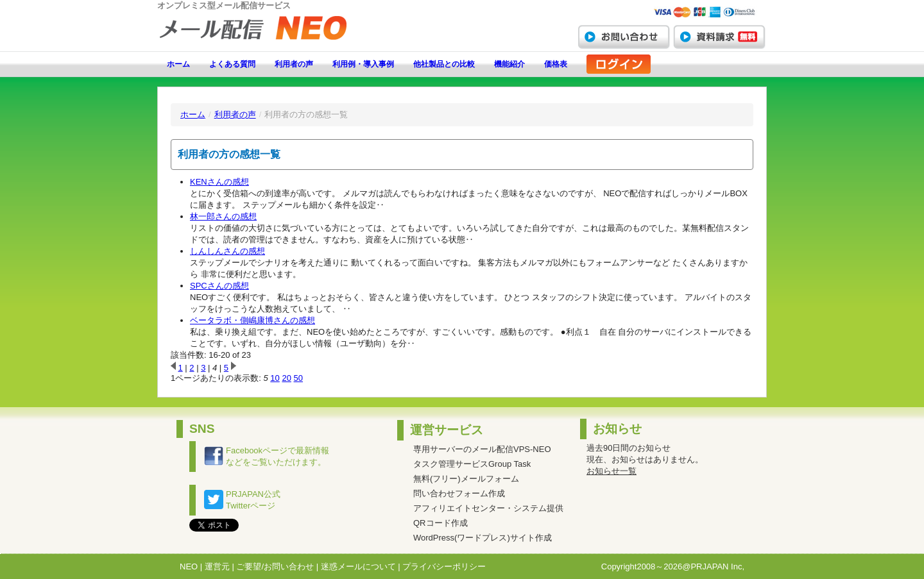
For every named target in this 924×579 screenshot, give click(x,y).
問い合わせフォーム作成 (459, 493)
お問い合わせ (624, 37)
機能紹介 (509, 64)
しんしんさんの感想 (227, 251)
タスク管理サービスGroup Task (472, 464)
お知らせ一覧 (612, 471)
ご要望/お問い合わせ (275, 566)
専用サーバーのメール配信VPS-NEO (482, 449)
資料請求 (719, 37)
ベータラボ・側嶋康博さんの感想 (252, 320)
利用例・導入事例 (363, 64)
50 (298, 378)
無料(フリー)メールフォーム (466, 479)
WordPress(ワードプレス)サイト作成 (483, 538)
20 (286, 378)
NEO (189, 566)
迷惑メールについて (358, 566)
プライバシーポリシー (444, 566)
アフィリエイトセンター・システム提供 (488, 508)
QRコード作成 (441, 523)
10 (275, 378)
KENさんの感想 (219, 182)
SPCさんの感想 (219, 286)
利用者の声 (294, 64)
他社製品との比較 (444, 64)
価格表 (556, 64)
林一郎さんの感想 (223, 216)
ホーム (178, 64)
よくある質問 (232, 64)
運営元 (217, 566)
